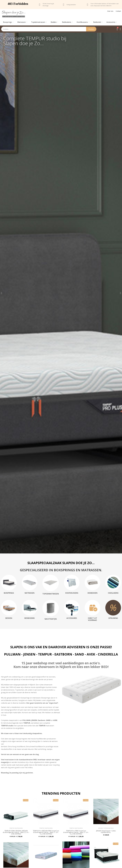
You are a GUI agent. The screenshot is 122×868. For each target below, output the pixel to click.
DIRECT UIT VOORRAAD (92, 619)
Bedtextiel (98, 22)
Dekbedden (92, 593)
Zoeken (91, 29)
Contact (118, 11)
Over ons (110, 11)
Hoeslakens (113, 593)
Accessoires (112, 22)
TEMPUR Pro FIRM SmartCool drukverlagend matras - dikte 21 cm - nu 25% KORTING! (76, 832)
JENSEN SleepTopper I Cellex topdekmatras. (106, 832)
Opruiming (113, 618)
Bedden (54, 22)
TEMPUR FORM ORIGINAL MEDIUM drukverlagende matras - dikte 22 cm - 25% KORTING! (16, 832)
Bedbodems (67, 22)
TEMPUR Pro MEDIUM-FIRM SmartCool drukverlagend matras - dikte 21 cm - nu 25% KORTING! (46, 832)
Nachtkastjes (51, 619)
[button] (1, 293)
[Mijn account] (120, 29)
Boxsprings (8, 22)
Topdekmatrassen (39, 22)
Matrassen (22, 22)
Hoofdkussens (83, 22)
